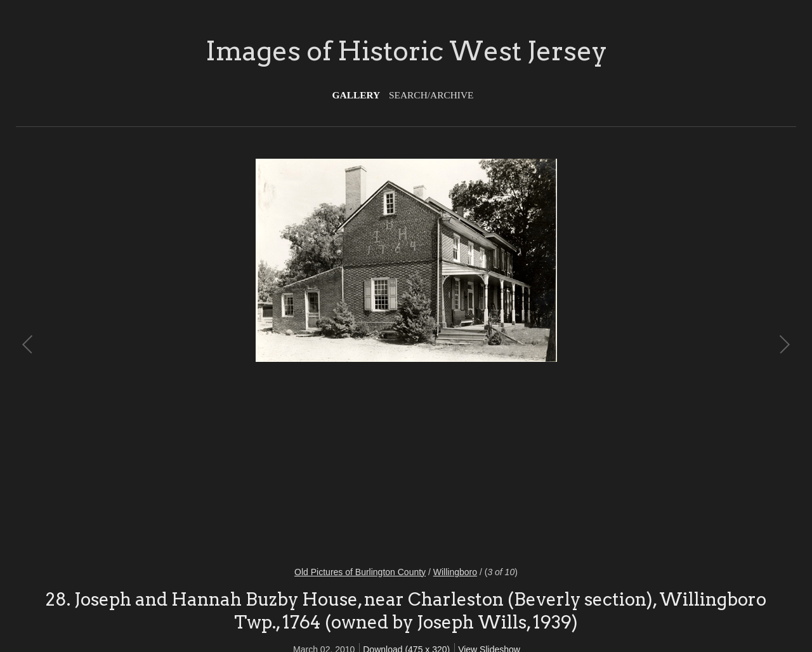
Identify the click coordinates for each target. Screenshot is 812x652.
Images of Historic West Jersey (406, 51)
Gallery (357, 95)
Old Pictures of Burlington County (360, 572)
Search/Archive (431, 95)
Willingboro (455, 572)
